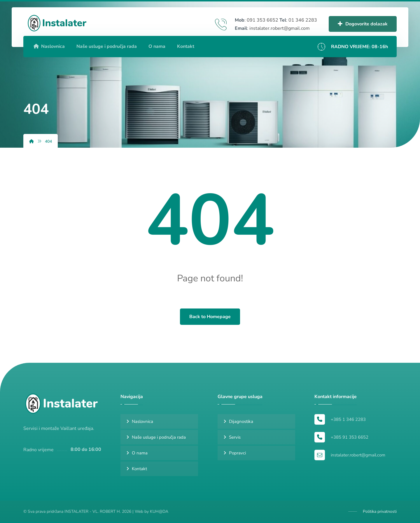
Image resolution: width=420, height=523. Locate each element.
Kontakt (139, 469)
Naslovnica (142, 421)
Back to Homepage (210, 317)
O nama (140, 453)
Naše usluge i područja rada (159, 437)
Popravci (237, 453)
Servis (235, 437)
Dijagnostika (241, 421)
